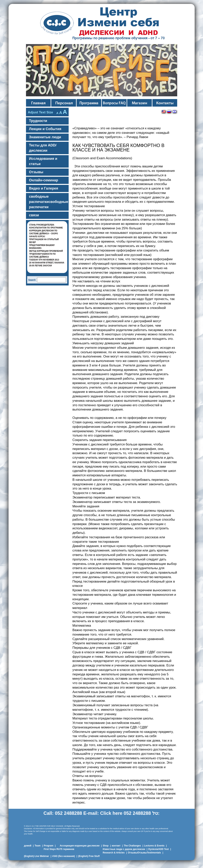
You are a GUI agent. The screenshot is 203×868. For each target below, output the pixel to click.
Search (32, 280)
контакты (165, 103)
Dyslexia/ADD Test (159, 849)
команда (64, 103)
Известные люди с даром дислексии (124, 849)
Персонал (89, 103)
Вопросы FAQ (115, 103)
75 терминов (67, 849)
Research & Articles (114, 853)
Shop (106, 846)
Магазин (140, 103)
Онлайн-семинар (44, 180)
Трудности (38, 121)
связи (34, 215)
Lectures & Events (154, 846)
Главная (39, 103)
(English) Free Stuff (89, 856)
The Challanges (132, 846)
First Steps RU (52, 849)
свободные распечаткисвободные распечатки (49, 202)
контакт (116, 846)
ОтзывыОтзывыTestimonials (144, 853)
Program (49, 846)
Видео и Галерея (44, 188)
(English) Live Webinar (37, 856)
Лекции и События (45, 129)
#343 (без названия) (63, 856)
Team (37, 846)
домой (28, 846)
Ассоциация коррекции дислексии (80, 846)
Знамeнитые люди (45, 137)
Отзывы (36, 172)
